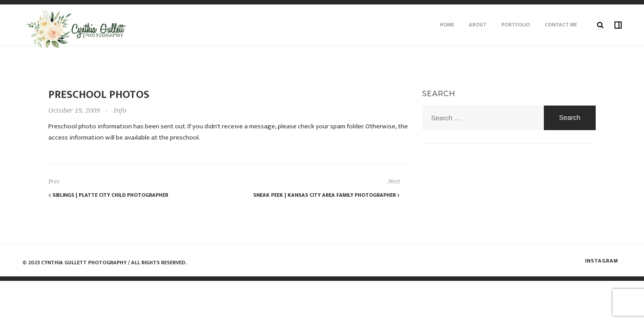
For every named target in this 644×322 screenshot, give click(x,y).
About (478, 25)
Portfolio (516, 25)
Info (120, 110)
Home (447, 25)
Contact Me (561, 25)
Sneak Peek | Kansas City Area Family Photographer (326, 195)
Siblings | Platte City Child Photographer (108, 195)
